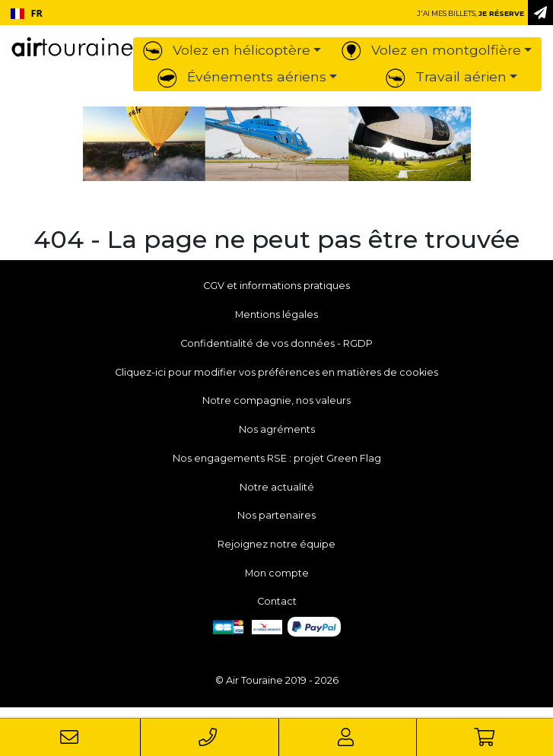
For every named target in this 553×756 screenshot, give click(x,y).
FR (27, 13)
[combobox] (26, 14)
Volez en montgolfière (431, 50)
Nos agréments (277, 429)
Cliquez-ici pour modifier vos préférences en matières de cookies (276, 372)
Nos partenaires (276, 515)
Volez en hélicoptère (227, 50)
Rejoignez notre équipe (276, 544)
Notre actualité (277, 487)
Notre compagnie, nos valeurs (276, 400)
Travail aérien (446, 76)
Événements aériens (242, 76)
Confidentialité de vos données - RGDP (276, 343)
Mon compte (277, 573)
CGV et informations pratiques (276, 286)
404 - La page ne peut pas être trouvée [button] (276, 240)
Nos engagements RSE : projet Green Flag (277, 458)
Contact (277, 601)
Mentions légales (276, 314)
